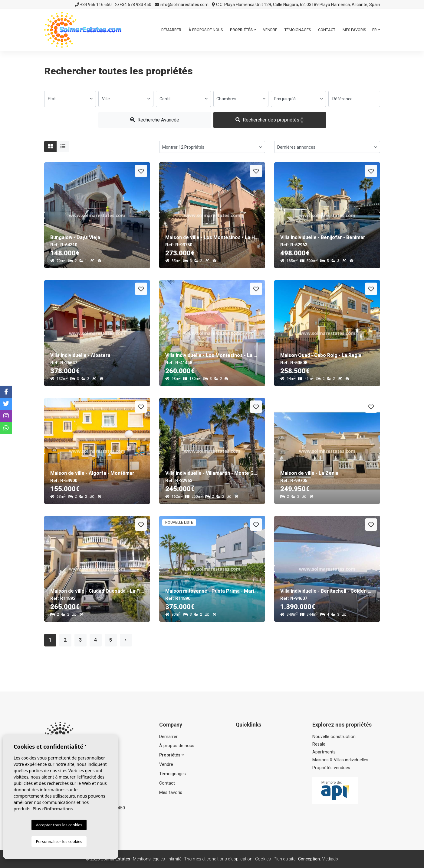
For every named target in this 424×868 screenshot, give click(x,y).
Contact (327, 30)
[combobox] (70, 99)
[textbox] (70, 99)
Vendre (270, 30)
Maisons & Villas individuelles (340, 760)
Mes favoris (354, 30)
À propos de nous (206, 30)
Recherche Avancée (155, 120)
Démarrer (171, 30)
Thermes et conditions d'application (218, 859)
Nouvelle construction (334, 737)
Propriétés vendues (331, 768)
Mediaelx (330, 859)
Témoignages (298, 30)
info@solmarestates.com (182, 5)
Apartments (324, 752)
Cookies (263, 859)
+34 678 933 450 (133, 5)
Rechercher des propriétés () (270, 120)
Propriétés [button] (243, 30)
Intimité (174, 859)
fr (376, 30)
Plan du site (284, 859)
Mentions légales (149, 859)
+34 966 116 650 (93, 5)
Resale (319, 744)
